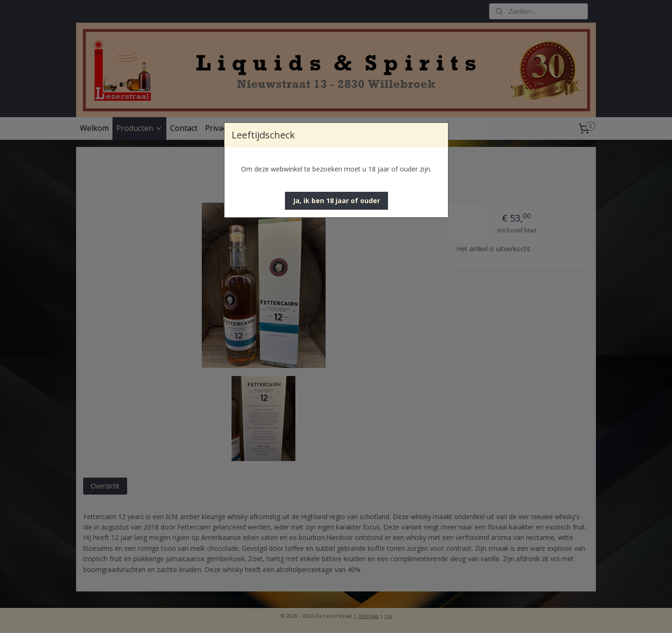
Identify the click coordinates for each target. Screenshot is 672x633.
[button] (336, 201)
